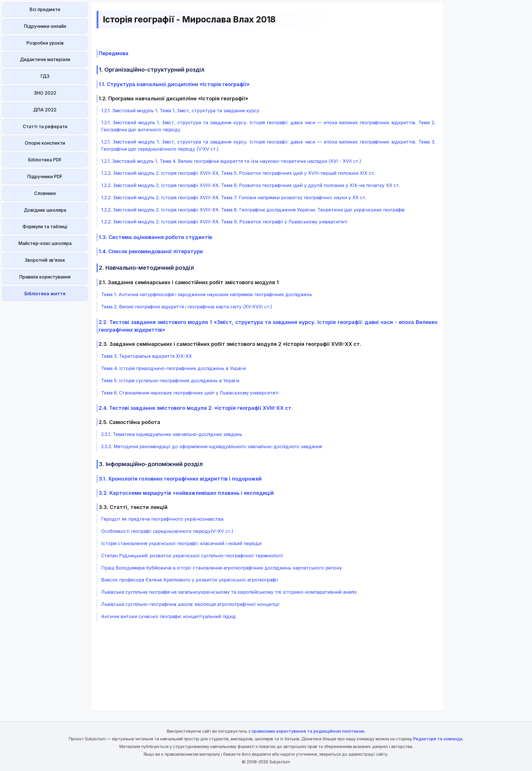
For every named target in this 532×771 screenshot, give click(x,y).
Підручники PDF (45, 176)
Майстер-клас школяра (45, 243)
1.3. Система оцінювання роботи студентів (155, 237)
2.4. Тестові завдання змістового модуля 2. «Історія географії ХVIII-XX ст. (196, 408)
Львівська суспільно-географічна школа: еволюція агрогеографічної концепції (190, 604)
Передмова (114, 53)
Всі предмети (45, 9)
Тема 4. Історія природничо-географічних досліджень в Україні (173, 368)
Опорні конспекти (45, 143)
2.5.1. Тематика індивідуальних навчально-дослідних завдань (172, 434)
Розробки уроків (45, 43)
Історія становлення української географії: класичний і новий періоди (181, 543)
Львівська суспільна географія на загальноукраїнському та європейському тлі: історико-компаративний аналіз (229, 592)
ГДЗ (45, 76)
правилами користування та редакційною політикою (308, 731)
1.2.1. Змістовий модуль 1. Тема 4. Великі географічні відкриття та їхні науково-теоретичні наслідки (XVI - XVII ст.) (231, 161)
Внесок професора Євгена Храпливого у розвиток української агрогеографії (190, 580)
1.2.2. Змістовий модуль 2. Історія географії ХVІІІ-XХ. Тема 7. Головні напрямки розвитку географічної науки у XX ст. (234, 198)
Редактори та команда (438, 739)
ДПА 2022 (45, 110)
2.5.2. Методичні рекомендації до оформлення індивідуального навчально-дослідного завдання (212, 446)
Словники (45, 193)
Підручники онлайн (45, 26)
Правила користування (45, 277)
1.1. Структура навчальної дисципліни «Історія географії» (174, 84)
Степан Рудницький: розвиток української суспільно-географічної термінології (192, 556)
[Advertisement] (45, 388)
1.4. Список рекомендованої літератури (151, 251)
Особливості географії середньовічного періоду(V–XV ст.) (167, 531)
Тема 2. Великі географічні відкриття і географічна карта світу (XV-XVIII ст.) (187, 307)
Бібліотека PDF (45, 160)
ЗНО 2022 (45, 93)
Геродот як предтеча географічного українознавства (162, 519)
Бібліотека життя (45, 294)
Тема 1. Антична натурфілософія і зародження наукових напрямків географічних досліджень (207, 294)
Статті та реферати (45, 126)
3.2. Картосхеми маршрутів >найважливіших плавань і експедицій (186, 493)
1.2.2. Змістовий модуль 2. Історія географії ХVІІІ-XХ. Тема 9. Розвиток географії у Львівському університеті (224, 222)
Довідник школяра (45, 210)
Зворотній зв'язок (45, 260)
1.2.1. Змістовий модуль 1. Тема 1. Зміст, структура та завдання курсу (180, 111)
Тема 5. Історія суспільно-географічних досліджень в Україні (170, 381)
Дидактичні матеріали (45, 59)
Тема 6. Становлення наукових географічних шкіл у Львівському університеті (190, 393)
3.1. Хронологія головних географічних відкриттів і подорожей (180, 479)
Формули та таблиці (45, 226)
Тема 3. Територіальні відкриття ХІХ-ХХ (146, 356)
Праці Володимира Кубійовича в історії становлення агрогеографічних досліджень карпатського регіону (222, 568)
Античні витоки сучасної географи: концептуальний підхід (169, 616)
